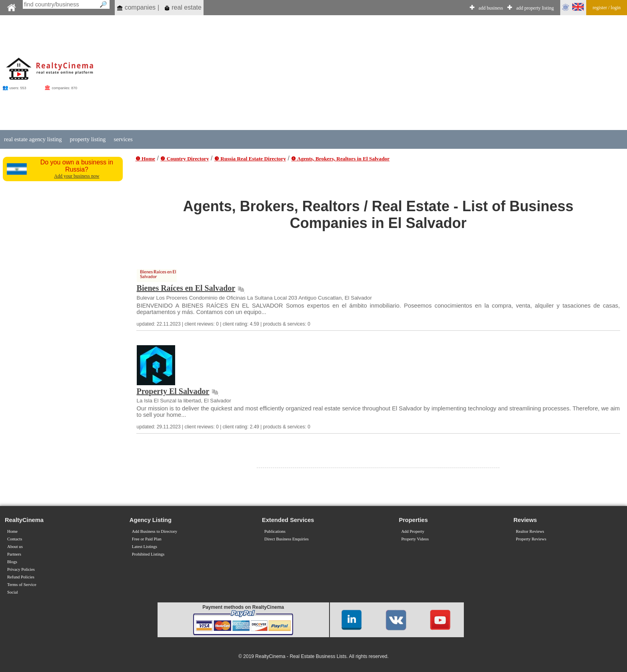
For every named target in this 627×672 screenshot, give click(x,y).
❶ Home (145, 159)
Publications (275, 531)
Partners (14, 554)
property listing (88, 139)
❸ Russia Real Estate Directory (250, 159)
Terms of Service (22, 585)
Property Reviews (531, 539)
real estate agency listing (33, 139)
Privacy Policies (21, 569)
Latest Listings (145, 547)
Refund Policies (21, 577)
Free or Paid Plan (147, 539)
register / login (607, 8)
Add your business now (77, 176)
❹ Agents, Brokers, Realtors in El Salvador (340, 159)
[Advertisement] (370, 73)
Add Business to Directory (155, 531)
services (123, 139)
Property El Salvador (173, 391)
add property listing (535, 8)
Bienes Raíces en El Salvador (186, 288)
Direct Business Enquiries (287, 539)
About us (15, 547)
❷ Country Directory (185, 159)
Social (13, 592)
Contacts (15, 539)
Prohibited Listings (148, 554)
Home (12, 531)
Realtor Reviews (530, 531)
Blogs (12, 562)
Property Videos (415, 539)
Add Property (413, 531)
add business (491, 8)
